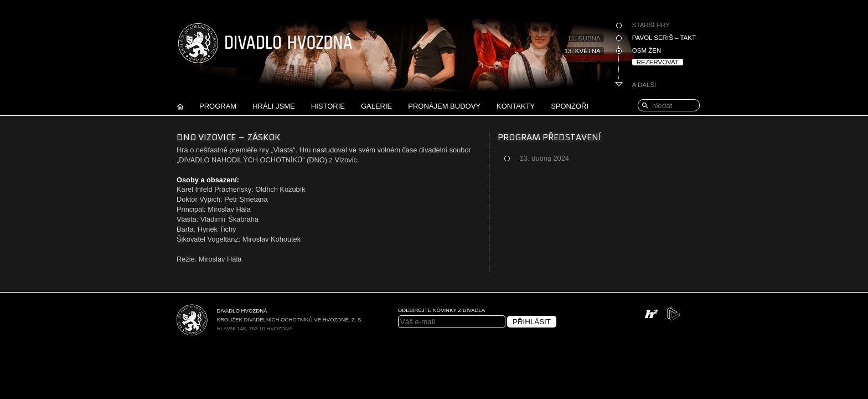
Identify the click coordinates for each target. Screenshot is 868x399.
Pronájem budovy (444, 106)
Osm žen (647, 50)
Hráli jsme (274, 106)
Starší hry (651, 25)
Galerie (376, 106)
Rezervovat (658, 62)
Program (218, 106)
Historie (328, 106)
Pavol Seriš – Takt (664, 38)
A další (644, 85)
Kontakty (516, 106)
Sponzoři (570, 106)
